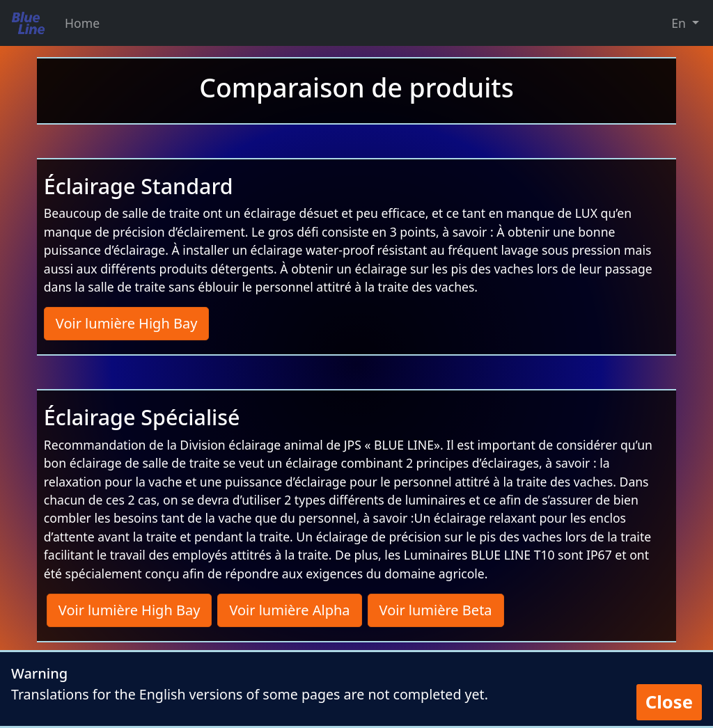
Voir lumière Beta (436, 610)
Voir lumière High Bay (127, 323)
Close (669, 702)
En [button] (680, 23)
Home (82, 23)
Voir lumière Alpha (289, 610)
